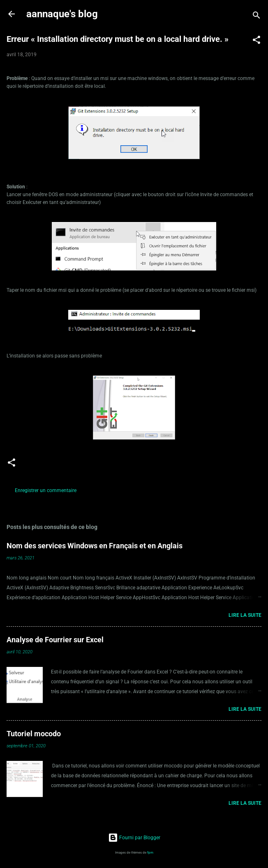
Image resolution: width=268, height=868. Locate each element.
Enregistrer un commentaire (46, 490)
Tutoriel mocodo (34, 734)
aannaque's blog (62, 14)
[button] (256, 41)
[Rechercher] (256, 17)
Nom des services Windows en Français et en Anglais (95, 546)
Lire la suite (245, 615)
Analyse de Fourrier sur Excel (55, 640)
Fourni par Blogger (134, 838)
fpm (150, 852)
